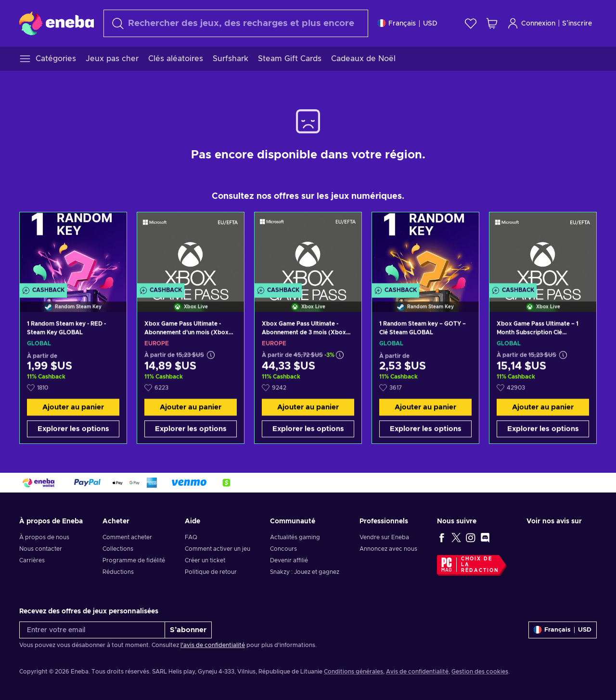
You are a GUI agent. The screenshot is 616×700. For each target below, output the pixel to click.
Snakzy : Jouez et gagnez (305, 572)
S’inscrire (577, 24)
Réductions (118, 572)
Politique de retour (211, 572)
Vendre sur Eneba (384, 537)
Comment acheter (127, 537)
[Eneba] (57, 23)
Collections (118, 549)
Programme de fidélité (134, 560)
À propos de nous (44, 537)
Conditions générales (353, 672)
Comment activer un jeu (218, 549)
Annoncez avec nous (388, 549)
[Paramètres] (408, 23)
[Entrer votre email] (92, 630)
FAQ (191, 537)
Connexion (531, 23)
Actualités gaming (295, 537)
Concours (283, 549)
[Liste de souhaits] (471, 23)
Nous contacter (41, 549)
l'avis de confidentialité (213, 645)
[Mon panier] (492, 23)
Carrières (32, 560)
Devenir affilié (289, 560)
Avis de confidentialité (417, 672)
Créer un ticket (205, 560)
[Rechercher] (236, 23)
